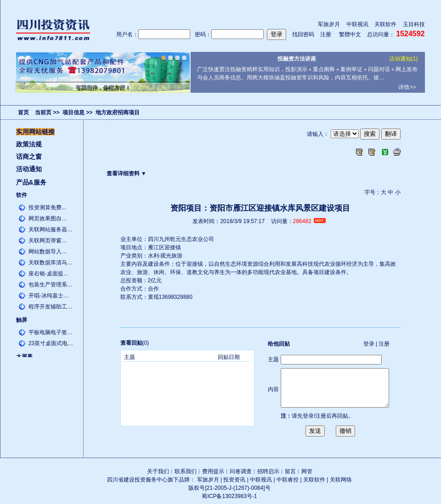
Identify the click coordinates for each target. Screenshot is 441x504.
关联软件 (385, 24)
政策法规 (29, 144)
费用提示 (213, 471)
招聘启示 (268, 471)
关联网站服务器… (51, 230)
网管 (307, 471)
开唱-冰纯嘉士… (49, 296)
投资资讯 (234, 480)
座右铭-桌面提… (49, 274)
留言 (290, 471)
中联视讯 (357, 24)
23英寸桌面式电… (51, 343)
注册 (326, 34)
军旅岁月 (329, 24)
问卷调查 (241, 471)
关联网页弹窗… (48, 241)
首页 (23, 112)
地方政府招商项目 (118, 112)
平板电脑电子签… (51, 332)
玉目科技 (414, 24)
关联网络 (341, 480)
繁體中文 (350, 34)
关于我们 (158, 471)
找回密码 (303, 34)
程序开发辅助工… (51, 307)
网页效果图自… (48, 218)
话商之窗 (29, 157)
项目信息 (73, 112)
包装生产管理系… (51, 285)
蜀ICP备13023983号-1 (229, 496)
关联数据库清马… (51, 263)
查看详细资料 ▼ (127, 174)
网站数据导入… (48, 252)
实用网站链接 (35, 132)
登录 (369, 344)
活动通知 (29, 169)
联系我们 (186, 471)
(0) (135, 343)
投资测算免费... (47, 207)
